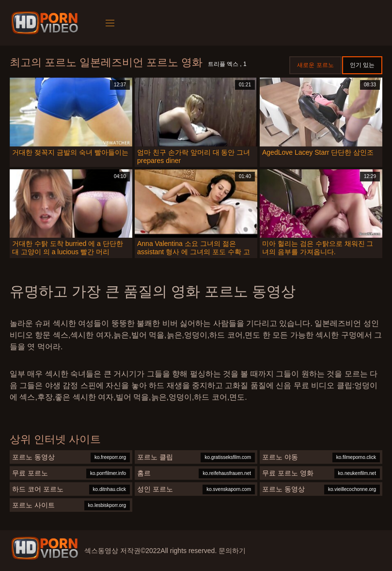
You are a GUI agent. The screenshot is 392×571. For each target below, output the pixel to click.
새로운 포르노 (315, 65)
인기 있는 (362, 65)
